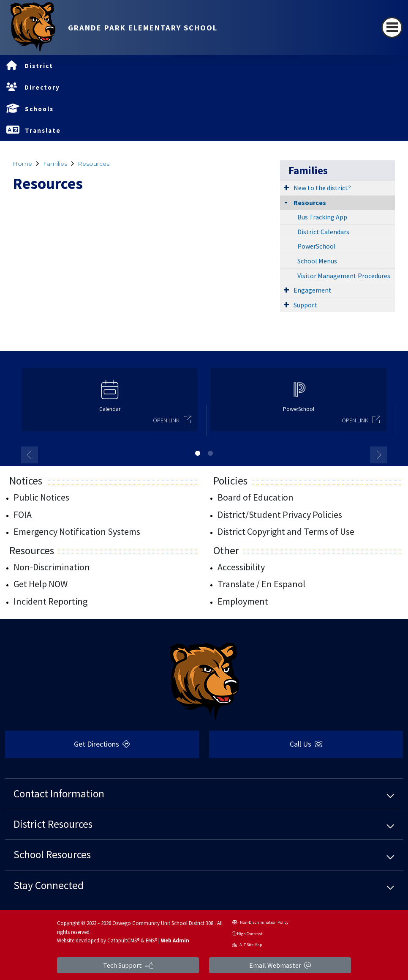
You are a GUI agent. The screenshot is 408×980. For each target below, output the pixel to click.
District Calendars (323, 232)
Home (22, 164)
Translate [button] (43, 130)
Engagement (313, 290)
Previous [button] (30, 455)
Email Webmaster (280, 965)
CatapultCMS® (123, 940)
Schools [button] (39, 109)
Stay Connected (49, 885)
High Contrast (250, 934)
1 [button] (198, 453)
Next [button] (378, 455)
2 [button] (210, 453)
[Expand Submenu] (286, 187)
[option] (110, 403)
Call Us (306, 744)
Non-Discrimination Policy (260, 922)
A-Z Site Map (247, 945)
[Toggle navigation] (392, 27)
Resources (94, 164)
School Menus (317, 261)
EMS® (151, 940)
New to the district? (322, 188)
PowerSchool (317, 246)
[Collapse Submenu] (286, 202)
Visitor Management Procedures (344, 276)
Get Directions (102, 744)
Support (305, 305)
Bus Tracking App (322, 217)
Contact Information (59, 794)
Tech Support (128, 965)
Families (55, 164)
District (39, 66)
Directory (42, 87)
